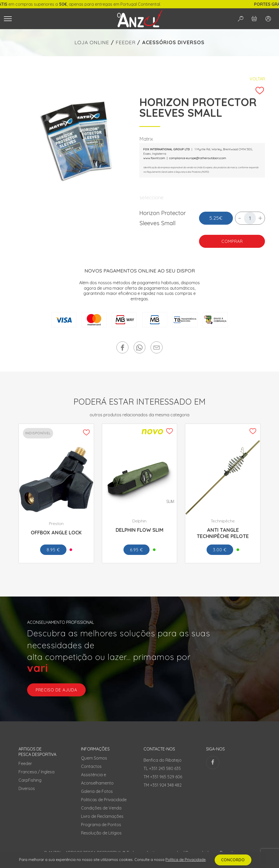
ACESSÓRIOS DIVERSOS (173, 42)
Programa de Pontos (101, 825)
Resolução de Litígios (101, 833)
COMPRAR (232, 241)
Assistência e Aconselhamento (97, 779)
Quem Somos (94, 758)
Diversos (27, 788)
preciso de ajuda (56, 690)
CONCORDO (233, 860)
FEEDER (126, 42)
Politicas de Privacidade (104, 800)
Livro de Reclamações (102, 816)
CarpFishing (30, 780)
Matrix (146, 139)
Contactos (91, 766)
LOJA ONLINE (92, 42)
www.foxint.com (154, 158)
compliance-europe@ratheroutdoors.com (198, 158)
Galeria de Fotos (97, 791)
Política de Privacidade (185, 860)
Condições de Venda (101, 808)
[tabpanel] (77, 141)
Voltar (257, 79)
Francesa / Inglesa (36, 772)
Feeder (25, 763)
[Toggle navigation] (54, 19)
